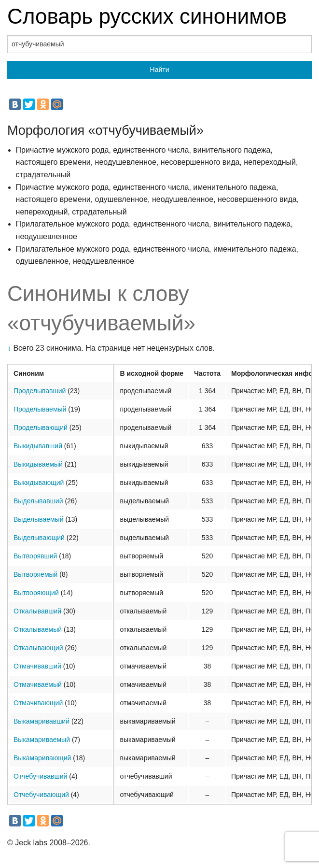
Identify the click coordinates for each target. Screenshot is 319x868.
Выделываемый (38, 519)
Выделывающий (39, 538)
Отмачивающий (38, 703)
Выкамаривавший (42, 721)
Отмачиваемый (38, 684)
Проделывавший (40, 391)
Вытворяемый (35, 574)
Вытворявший (35, 556)
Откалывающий (38, 648)
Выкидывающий (39, 483)
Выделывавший (38, 501)
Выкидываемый (38, 464)
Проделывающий (41, 427)
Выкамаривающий (42, 758)
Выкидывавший (38, 446)
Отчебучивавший (40, 776)
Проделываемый (40, 409)
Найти (160, 70)
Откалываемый (38, 629)
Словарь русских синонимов (147, 16)
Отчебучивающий (41, 795)
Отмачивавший (37, 666)
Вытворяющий (36, 593)
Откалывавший (37, 611)
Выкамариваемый (42, 740)
